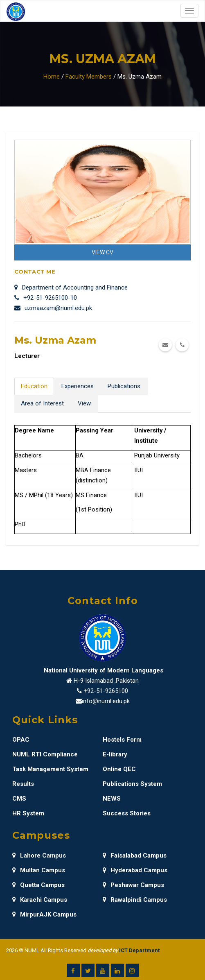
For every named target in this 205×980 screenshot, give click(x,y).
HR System (28, 813)
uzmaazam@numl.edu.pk (53, 308)
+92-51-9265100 (106, 691)
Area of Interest (42, 403)
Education (34, 386)
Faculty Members (89, 77)
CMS (19, 799)
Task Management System (50, 769)
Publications (124, 386)
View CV (102, 252)
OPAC (21, 740)
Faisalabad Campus (135, 856)
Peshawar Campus (133, 885)
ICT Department (139, 950)
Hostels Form (122, 740)
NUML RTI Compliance (45, 754)
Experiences (78, 386)
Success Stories (127, 813)
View (84, 403)
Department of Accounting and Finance (71, 287)
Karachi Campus (40, 900)
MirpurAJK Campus (44, 914)
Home (52, 77)
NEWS (112, 799)
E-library (115, 754)
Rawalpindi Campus (135, 900)
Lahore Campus (39, 856)
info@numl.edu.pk (106, 701)
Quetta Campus (38, 885)
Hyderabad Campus (135, 870)
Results (23, 784)
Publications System (132, 784)
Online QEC (119, 769)
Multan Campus (39, 870)
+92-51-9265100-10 (46, 298)
